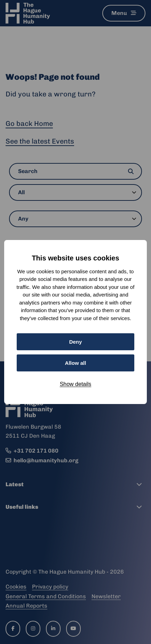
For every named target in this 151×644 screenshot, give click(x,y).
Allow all (76, 363)
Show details (76, 384)
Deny (76, 342)
